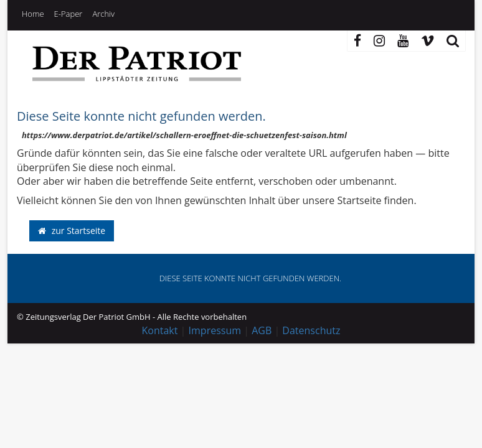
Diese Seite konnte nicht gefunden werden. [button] (250, 278)
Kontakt (160, 330)
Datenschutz (311, 330)
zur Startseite (72, 231)
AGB (262, 330)
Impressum (215, 330)
